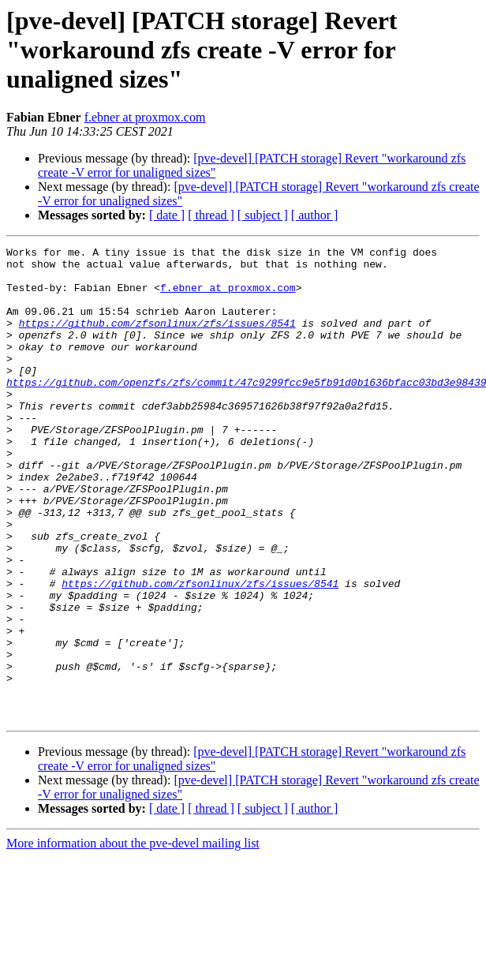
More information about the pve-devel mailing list (133, 938)
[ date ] (167, 215)
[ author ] (315, 215)
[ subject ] (263, 215)
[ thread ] (211, 215)
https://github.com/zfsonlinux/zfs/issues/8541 (157, 339)
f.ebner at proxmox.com (145, 117)
